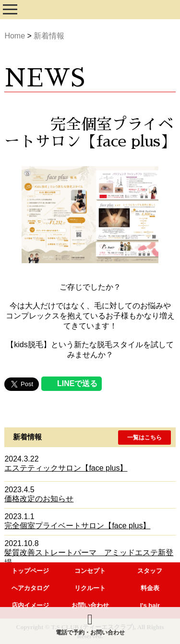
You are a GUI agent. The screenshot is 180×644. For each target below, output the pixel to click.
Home (15, 36)
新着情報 (49, 36)
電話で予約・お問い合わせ (90, 624)
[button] (144, 437)
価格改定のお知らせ (39, 499)
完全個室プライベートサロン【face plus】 (77, 526)
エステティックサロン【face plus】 (66, 468)
